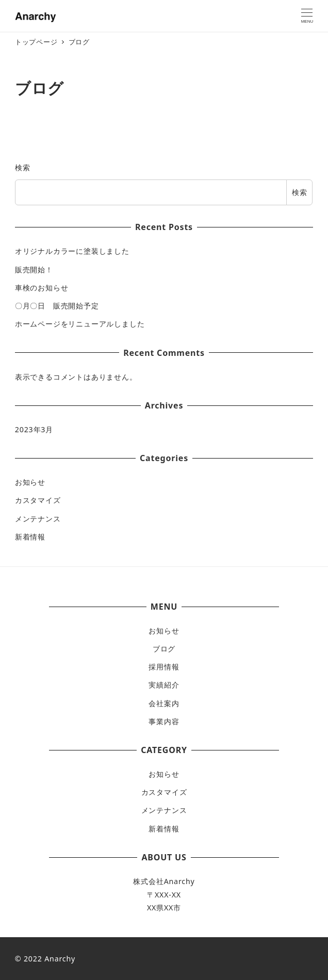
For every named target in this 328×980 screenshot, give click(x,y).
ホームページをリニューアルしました (80, 324)
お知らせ (30, 482)
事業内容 (164, 721)
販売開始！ (34, 269)
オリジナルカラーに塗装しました (72, 251)
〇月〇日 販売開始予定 (57, 306)
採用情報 (164, 667)
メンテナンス (38, 519)
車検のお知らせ (42, 288)
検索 (23, 167)
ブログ (164, 649)
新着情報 (30, 537)
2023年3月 (34, 429)
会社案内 (164, 703)
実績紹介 (164, 685)
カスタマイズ (38, 500)
